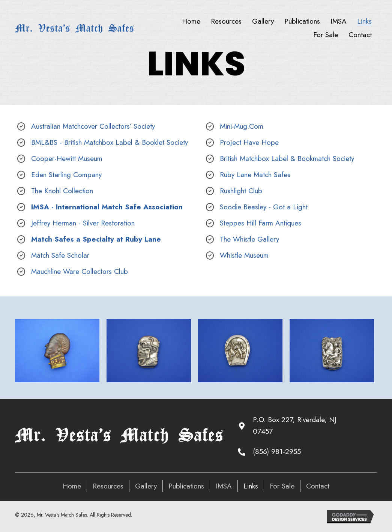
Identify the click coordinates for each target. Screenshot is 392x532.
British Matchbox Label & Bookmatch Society (287, 159)
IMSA (224, 486)
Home (72, 486)
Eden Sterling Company (66, 175)
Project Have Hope (249, 142)
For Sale (282, 486)
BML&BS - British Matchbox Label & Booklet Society (110, 142)
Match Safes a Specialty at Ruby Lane (96, 239)
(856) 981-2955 (277, 452)
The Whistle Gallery (249, 239)
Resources (108, 486)
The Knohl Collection (62, 191)
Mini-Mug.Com (242, 126)
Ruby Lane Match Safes (255, 175)
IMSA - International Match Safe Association (107, 207)
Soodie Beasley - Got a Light (264, 207)
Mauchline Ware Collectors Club (80, 271)
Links (251, 486)
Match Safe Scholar (60, 255)
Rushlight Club (241, 191)
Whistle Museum (244, 255)
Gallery (146, 486)
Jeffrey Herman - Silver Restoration (83, 223)
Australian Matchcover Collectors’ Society (93, 126)
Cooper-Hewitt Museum (67, 159)
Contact (318, 486)
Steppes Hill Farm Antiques (261, 223)
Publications (186, 486)
